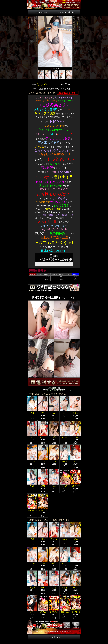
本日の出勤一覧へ (69, 12)
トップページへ (41, 12)
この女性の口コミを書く (68, 93)
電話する (71, 6)
